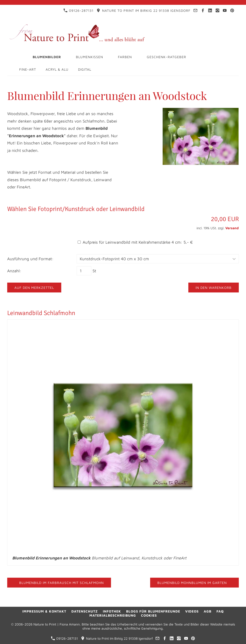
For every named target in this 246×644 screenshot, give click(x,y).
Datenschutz (85, 611)
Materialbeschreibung (113, 615)
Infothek (112, 611)
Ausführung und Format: (30, 259)
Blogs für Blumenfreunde (153, 611)
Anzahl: (14, 271)
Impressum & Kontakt (44, 611)
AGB (208, 611)
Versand (232, 228)
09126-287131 (78, 10)
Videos (192, 611)
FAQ (220, 611)
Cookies (149, 615)
